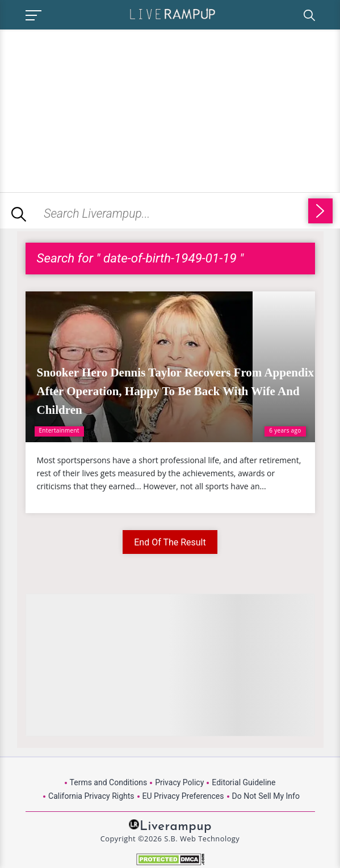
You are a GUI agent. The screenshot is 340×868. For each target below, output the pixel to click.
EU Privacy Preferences (183, 796)
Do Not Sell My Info (266, 796)
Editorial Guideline (244, 782)
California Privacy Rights (91, 796)
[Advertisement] (95, 109)
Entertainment (59, 430)
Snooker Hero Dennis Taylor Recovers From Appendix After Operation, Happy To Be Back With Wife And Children (176, 391)
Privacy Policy (179, 782)
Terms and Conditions (109, 782)
